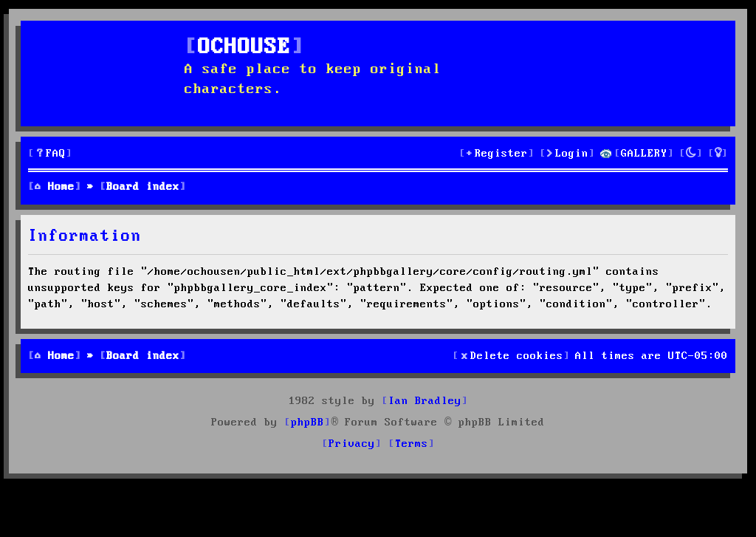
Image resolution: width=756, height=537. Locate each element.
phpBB (307, 423)
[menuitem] (50, 154)
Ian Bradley (425, 401)
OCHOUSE (244, 48)
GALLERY (644, 154)
